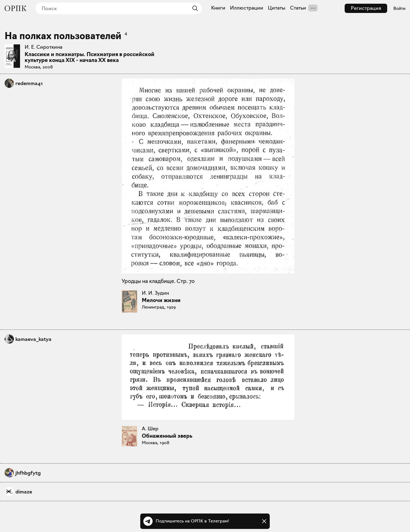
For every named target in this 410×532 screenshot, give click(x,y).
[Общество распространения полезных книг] (15, 8)
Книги (218, 8)
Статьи (298, 8)
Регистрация (366, 8)
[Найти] (194, 8)
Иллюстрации (247, 8)
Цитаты (277, 8)
